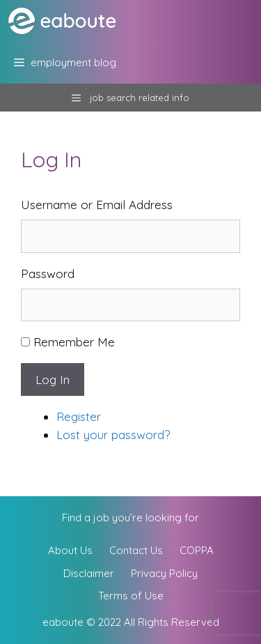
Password (48, 274)
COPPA (197, 550)
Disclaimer (89, 573)
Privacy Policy (164, 573)
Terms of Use (131, 596)
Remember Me (74, 342)
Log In (53, 379)
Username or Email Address (97, 205)
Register (79, 416)
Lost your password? (113, 435)
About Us (70, 550)
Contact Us (136, 550)
